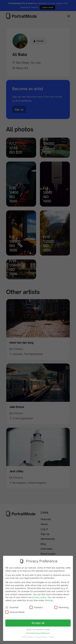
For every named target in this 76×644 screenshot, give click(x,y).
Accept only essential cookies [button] (38, 629)
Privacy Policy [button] (41, 636)
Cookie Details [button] (28, 636)
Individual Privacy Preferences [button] (38, 632)
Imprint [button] (51, 636)
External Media (15, 612)
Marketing (61, 607)
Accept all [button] (38, 622)
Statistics (36, 607)
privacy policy (39, 597)
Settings (49, 600)
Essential (12, 607)
